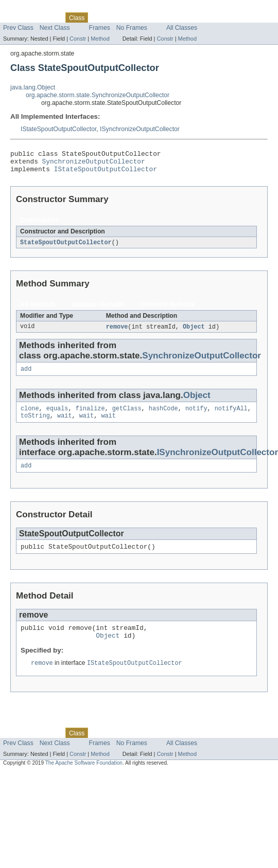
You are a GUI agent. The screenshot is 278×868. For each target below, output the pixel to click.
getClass (127, 416)
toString (35, 424)
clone (30, 416)
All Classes (182, 28)
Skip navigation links (28, 9)
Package (48, 17)
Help (196, 17)
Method (100, 39)
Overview (16, 17)
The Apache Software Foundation (84, 778)
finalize (90, 416)
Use (99, 17)
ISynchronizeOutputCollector (140, 129)
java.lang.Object (33, 87)
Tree (118, 17)
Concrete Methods (168, 310)
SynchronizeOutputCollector (94, 164)
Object (194, 332)
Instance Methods (98, 310)
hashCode (163, 416)
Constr (78, 39)
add (26, 375)
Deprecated (146, 17)
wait (64, 424)
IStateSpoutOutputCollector (58, 129)
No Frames (132, 28)
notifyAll (231, 416)
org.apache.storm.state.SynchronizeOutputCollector (98, 95)
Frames (100, 28)
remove (117, 332)
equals (57, 416)
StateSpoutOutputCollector (66, 247)
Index (176, 17)
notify (196, 416)
